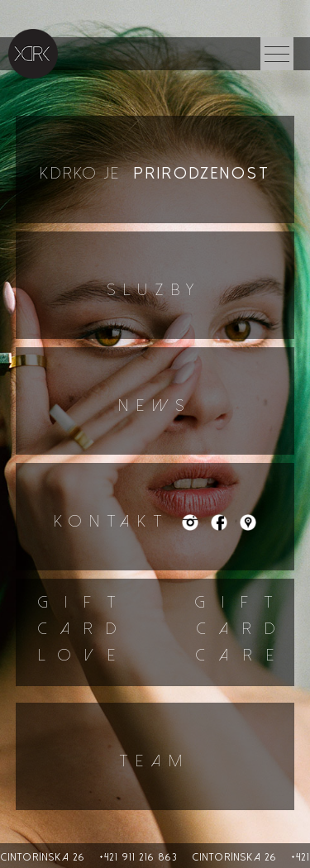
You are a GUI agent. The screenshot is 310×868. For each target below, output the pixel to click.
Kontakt (118, 521)
